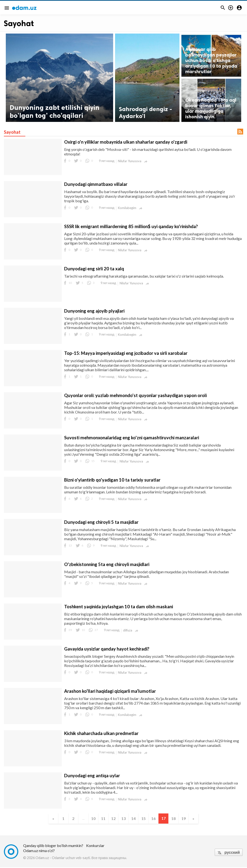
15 (145, 819)
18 (177, 819)
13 (123, 819)
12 (113, 819)
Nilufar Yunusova (130, 161)
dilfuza (128, 630)
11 (102, 819)
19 (187, 819)
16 (155, 819)
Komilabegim (127, 208)
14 (134, 819)
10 (92, 819)
